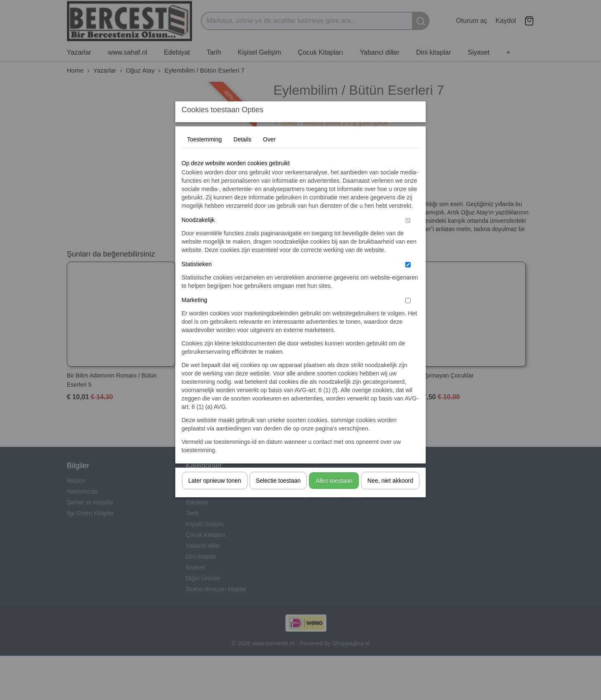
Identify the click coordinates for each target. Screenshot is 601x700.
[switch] (408, 237)
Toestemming (204, 156)
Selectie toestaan (278, 497)
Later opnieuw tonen (215, 497)
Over (269, 156)
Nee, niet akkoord (390, 497)
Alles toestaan (334, 497)
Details (242, 156)
